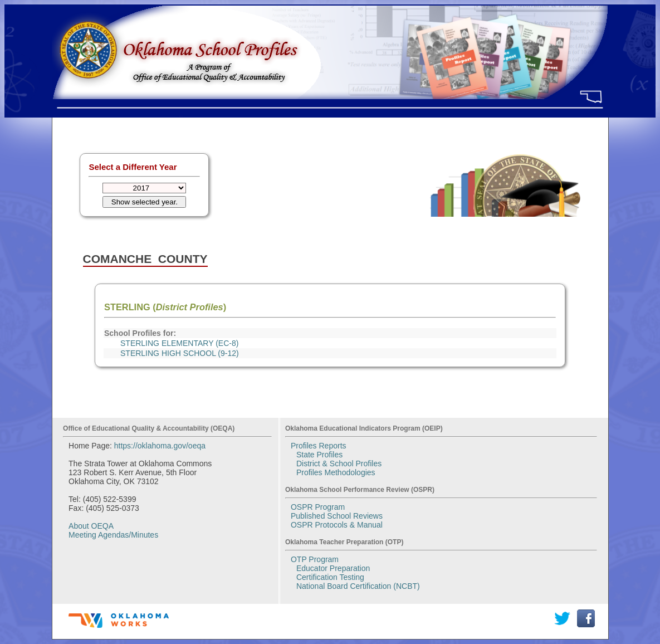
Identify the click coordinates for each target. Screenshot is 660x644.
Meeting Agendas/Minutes (113, 535)
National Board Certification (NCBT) (358, 586)
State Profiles (319, 455)
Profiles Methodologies (336, 472)
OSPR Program (318, 507)
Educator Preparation (333, 568)
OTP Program (315, 559)
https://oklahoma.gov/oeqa (160, 446)
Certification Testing (330, 577)
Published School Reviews (337, 516)
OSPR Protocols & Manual (337, 525)
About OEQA (91, 526)
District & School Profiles (339, 464)
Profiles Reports (319, 446)
